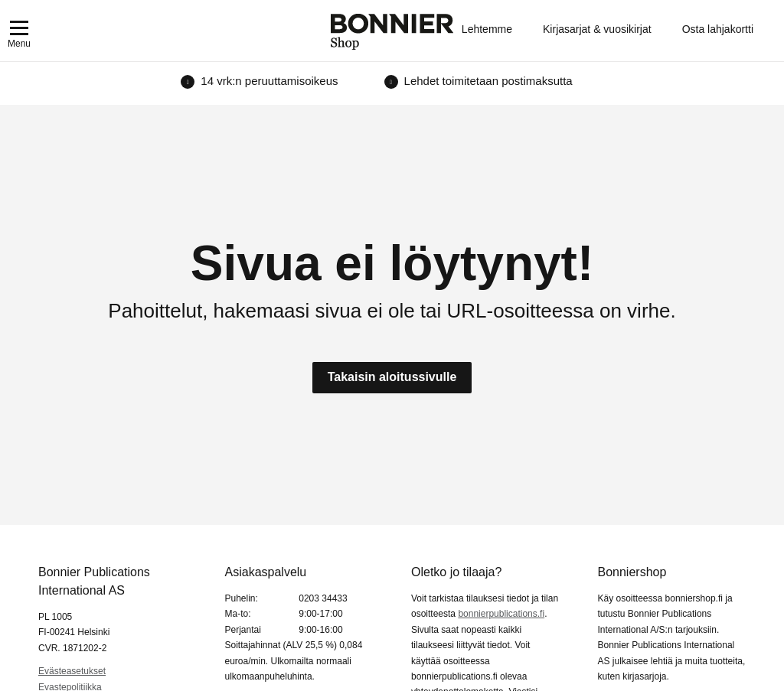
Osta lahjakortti (718, 29)
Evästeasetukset (72, 671)
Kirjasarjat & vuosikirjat (597, 29)
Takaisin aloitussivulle (392, 377)
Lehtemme (487, 29)
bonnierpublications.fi (501, 614)
